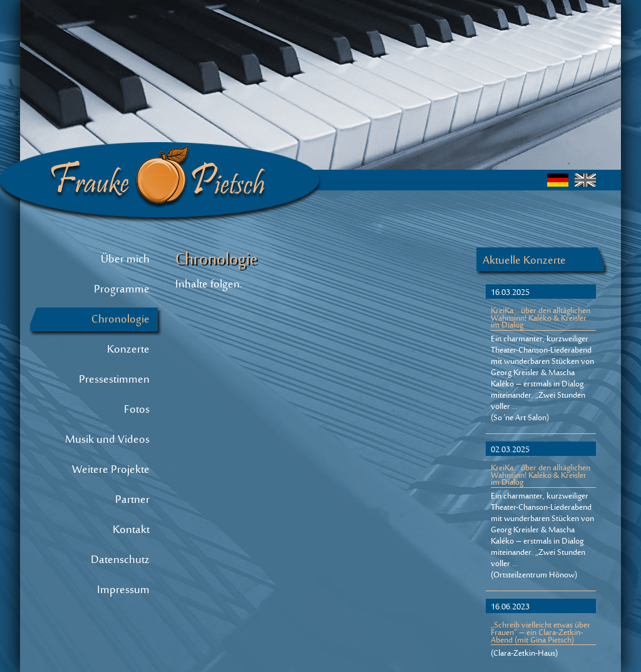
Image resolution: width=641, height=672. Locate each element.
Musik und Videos (107, 440)
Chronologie (121, 320)
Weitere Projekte (111, 470)
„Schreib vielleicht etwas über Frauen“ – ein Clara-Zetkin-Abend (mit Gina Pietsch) (541, 634)
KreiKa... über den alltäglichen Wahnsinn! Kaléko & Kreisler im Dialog (541, 319)
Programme (122, 290)
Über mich (125, 260)
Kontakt (131, 530)
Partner (132, 500)
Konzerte (128, 350)
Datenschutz (120, 561)
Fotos (137, 410)
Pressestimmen (114, 380)
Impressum (123, 591)
